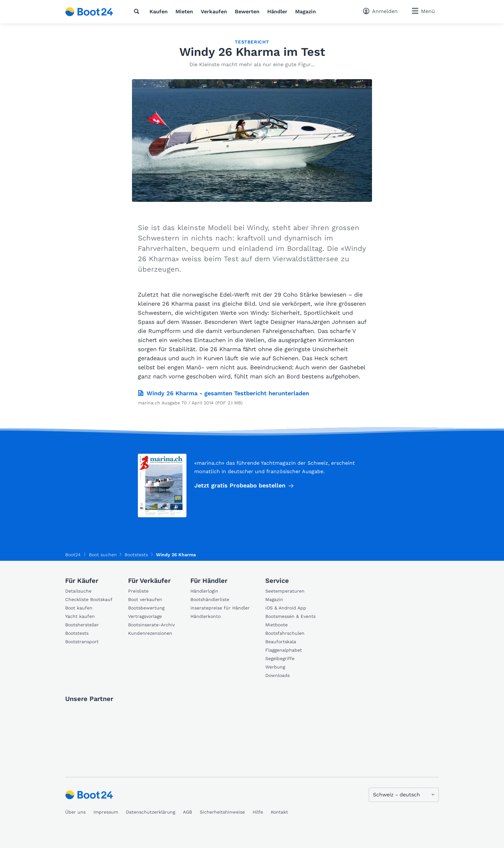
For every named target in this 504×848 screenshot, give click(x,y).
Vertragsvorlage (145, 616)
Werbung (275, 667)
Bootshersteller (82, 625)
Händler (277, 12)
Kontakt (279, 812)
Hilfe (258, 812)
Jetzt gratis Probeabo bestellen (240, 485)
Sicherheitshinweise (222, 812)
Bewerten (247, 12)
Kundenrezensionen (150, 633)
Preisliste (138, 591)
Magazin (306, 12)
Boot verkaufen (145, 599)
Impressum (106, 812)
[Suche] (138, 11)
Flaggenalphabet (284, 650)
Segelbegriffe (280, 658)
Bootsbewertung (146, 608)
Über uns (75, 812)
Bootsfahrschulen (285, 633)
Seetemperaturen (285, 591)
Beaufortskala (281, 642)
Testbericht (252, 42)
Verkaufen (214, 12)
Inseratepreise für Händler (220, 608)
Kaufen (159, 12)
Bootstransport (82, 642)
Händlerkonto (205, 616)
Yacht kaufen (80, 616)
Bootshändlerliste (210, 599)
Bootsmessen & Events (290, 616)
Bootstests (77, 633)
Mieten (184, 12)
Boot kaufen (79, 608)
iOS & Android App (286, 608)
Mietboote (276, 625)
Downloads (277, 675)
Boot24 (73, 555)
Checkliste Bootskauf (89, 599)
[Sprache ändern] (404, 795)
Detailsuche (78, 591)
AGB (187, 812)
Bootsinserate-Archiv (151, 625)
